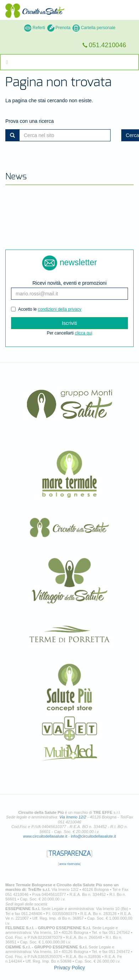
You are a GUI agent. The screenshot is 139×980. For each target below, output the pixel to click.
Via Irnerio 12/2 (73, 817)
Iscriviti (69, 323)
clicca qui (83, 333)
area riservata (69, 864)
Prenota (59, 28)
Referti (35, 28)
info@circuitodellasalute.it (93, 836)
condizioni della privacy (60, 309)
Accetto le (46, 309)
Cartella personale (94, 28)
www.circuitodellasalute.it (45, 836)
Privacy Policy (69, 968)
